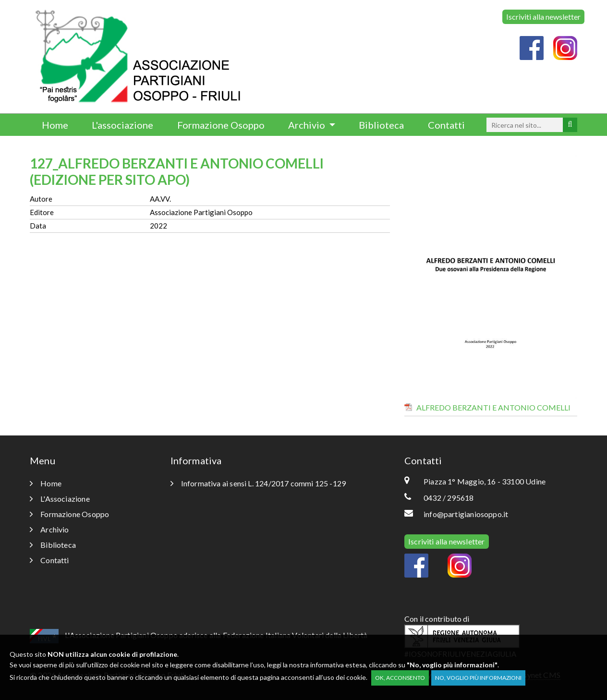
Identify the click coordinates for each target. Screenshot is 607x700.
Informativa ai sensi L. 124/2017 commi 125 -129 (258, 483)
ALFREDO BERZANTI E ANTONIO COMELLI (493, 407)
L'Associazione (60, 499)
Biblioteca (381, 125)
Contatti (446, 125)
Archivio (308, 125)
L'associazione (122, 125)
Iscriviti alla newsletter (543, 17)
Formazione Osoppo (221, 125)
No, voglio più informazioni (478, 678)
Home (55, 125)
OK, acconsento (400, 678)
